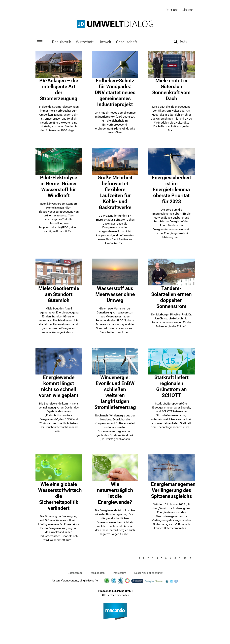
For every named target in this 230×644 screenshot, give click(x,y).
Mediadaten (98, 572)
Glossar (187, 10)
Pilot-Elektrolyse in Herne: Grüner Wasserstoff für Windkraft (59, 186)
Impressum (119, 572)
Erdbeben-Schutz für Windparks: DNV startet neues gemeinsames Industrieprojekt (115, 92)
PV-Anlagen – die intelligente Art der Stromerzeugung (59, 89)
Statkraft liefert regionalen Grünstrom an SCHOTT (171, 386)
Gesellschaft (127, 42)
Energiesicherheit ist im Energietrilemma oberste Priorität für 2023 (171, 189)
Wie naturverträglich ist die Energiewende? (115, 493)
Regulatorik (62, 42)
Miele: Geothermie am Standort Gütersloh (59, 294)
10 (185, 558)
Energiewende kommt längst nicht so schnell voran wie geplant (59, 386)
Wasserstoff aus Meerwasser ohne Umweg (115, 294)
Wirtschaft (85, 42)
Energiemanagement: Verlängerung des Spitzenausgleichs (175, 490)
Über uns (172, 10)
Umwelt (105, 42)
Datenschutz (75, 572)
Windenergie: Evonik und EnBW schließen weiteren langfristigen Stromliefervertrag (115, 392)
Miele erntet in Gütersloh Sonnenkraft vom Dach (171, 89)
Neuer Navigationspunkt (148, 572)
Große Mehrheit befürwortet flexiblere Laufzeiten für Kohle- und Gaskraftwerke (115, 192)
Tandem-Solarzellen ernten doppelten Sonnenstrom (171, 297)
